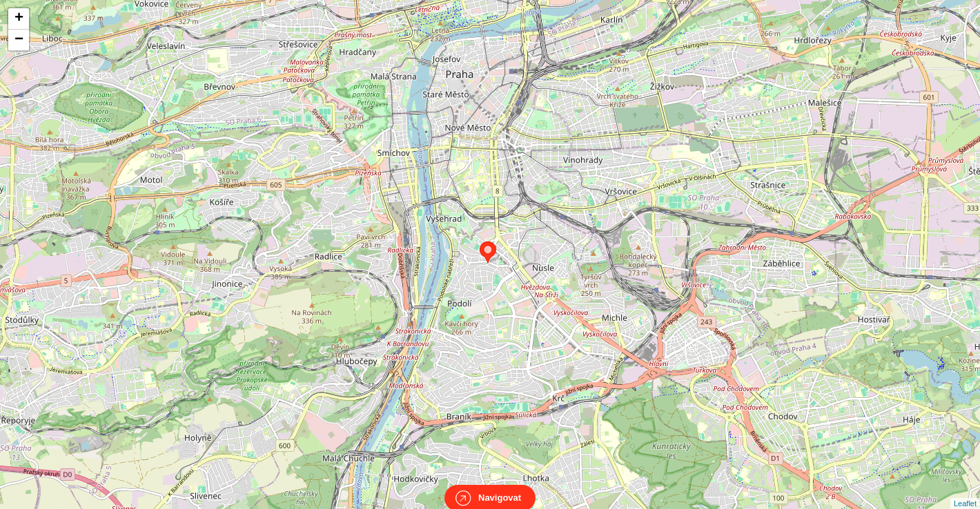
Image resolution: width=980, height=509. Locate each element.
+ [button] (19, 19)
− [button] (19, 40)
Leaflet (965, 491)
